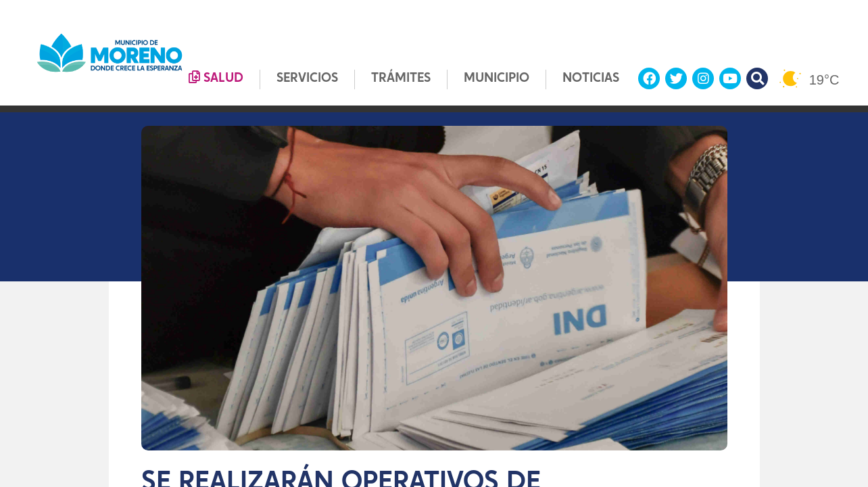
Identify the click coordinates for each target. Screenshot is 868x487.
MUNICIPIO (497, 79)
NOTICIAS (591, 79)
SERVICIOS (307, 79)
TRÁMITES (401, 79)
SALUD (216, 78)
